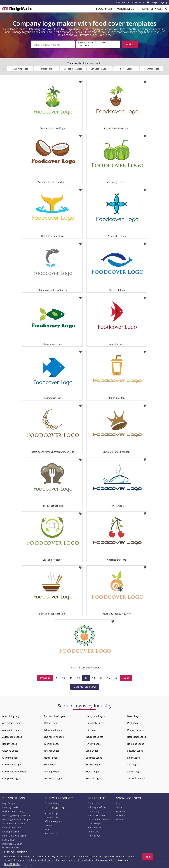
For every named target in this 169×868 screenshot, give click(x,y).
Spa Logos (133, 764)
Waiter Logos (153, 68)
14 (94, 677)
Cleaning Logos (10, 757)
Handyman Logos (95, 715)
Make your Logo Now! (85, 686)
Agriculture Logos (12, 722)
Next (126, 677)
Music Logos (134, 715)
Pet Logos (133, 722)
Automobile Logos (12, 736)
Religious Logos (136, 743)
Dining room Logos (100, 68)
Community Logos (12, 764)
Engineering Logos (54, 736)
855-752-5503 (138, 2)
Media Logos (93, 771)
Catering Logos (10, 750)
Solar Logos (134, 757)
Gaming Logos (52, 771)
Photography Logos (138, 729)
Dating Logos (51, 722)
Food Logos (50, 764)
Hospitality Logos (95, 722)
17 (116, 677)
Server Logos (126, 68)
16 (108, 677)
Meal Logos (47, 68)
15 (101, 677)
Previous (45, 677)
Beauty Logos (10, 743)
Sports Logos (134, 771)
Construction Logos (54, 715)
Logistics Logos (94, 757)
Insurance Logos (94, 736)
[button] (165, 68)
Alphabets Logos (11, 729)
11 (71, 677)
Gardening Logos (53, 778)
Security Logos (135, 750)
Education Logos (53, 729)
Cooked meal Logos (73, 68)
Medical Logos (93, 778)
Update (130, 44)
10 (64, 677)
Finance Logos (52, 750)
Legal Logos (92, 750)
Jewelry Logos (93, 743)
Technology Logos (137, 778)
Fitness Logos (51, 757)
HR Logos (91, 729)
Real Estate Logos (137, 736)
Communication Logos (14, 771)
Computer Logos (11, 778)
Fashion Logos (52, 743)
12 (79, 677)
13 (86, 677)
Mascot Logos (93, 764)
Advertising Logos (12, 715)
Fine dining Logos (20, 68)
